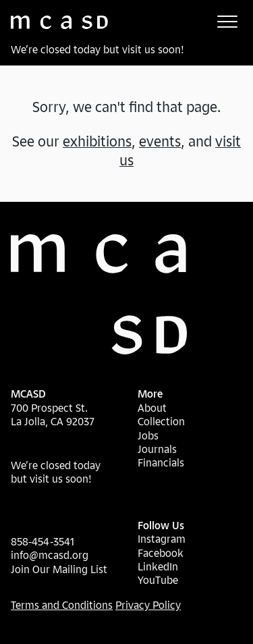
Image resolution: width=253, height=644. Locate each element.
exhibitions (97, 141)
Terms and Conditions (62, 605)
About (152, 408)
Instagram (162, 539)
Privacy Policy (148, 605)
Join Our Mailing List (59, 569)
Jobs (148, 435)
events (160, 141)
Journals (157, 449)
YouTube (158, 580)
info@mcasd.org (50, 555)
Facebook (161, 553)
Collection (161, 421)
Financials (161, 462)
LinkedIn (158, 566)
